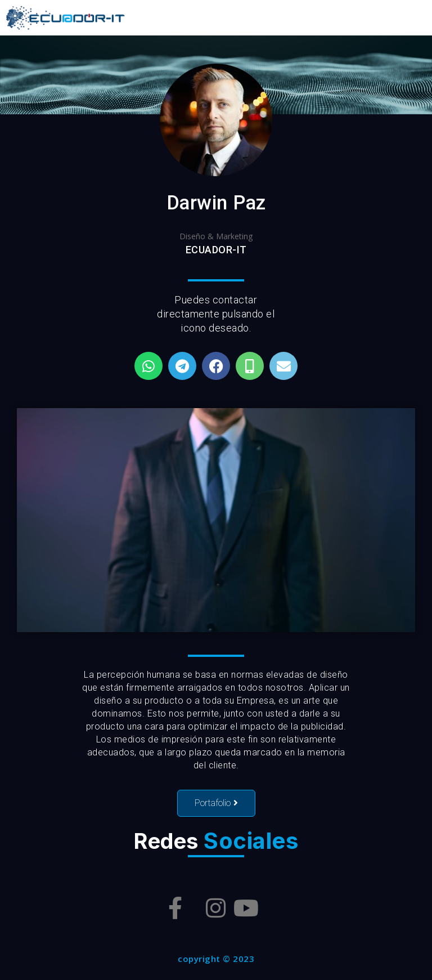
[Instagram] (216, 908)
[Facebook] (175, 908)
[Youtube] (246, 908)
